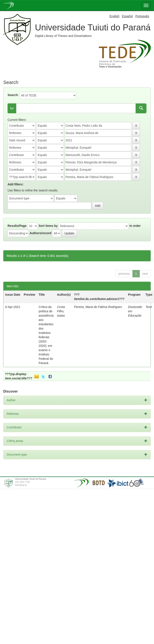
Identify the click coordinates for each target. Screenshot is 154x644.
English (115, 16)
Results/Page (17, 226)
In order (135, 226)
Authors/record (40, 233)
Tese (149, 307)
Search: (13, 95)
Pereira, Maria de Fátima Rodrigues (98, 307)
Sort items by (48, 226)
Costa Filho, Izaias (61, 311)
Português (142, 16)
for (12, 108)
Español (127, 16)
